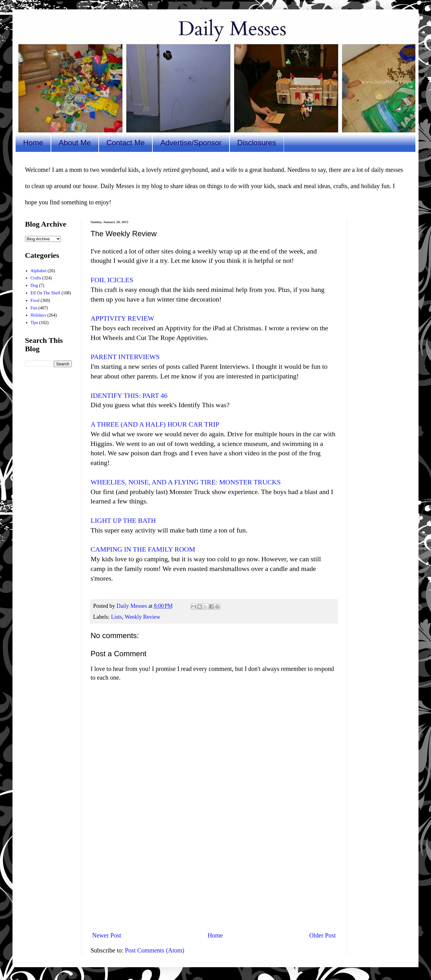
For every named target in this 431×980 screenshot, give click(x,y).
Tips (34, 323)
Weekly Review (142, 617)
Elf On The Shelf (46, 293)
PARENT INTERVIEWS (125, 357)
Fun (34, 308)
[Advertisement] (214, 875)
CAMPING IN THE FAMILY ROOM (143, 549)
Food (35, 300)
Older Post (322, 935)
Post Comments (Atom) (155, 950)
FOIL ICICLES (112, 280)
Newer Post (107, 935)
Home (33, 143)
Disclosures (257, 143)
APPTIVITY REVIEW (122, 318)
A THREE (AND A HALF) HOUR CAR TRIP (155, 424)
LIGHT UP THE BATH (123, 520)
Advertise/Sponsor (191, 143)
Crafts (36, 278)
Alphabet (39, 271)
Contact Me (126, 143)
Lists (116, 617)
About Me (75, 143)
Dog (34, 285)
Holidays (39, 315)
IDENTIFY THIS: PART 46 (129, 395)
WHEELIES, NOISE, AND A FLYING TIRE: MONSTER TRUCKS (186, 482)
